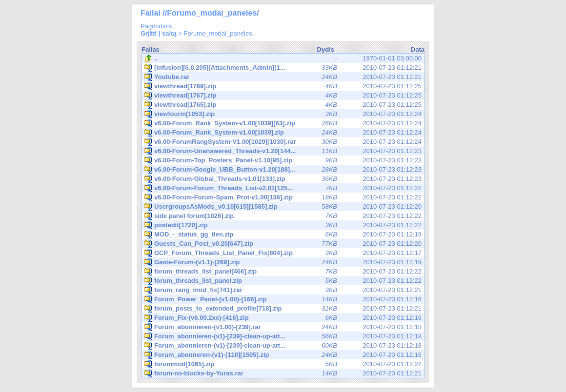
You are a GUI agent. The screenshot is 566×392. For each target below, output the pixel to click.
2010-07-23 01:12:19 (283, 235)
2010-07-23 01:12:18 (283, 327)
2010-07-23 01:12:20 (283, 207)
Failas (151, 49)
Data (418, 49)
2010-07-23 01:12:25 (283, 86)
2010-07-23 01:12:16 (283, 299)
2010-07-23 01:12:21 (283, 68)
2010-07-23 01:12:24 (283, 114)
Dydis (326, 49)
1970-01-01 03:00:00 (283, 59)
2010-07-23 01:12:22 (283, 188)
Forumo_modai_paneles (218, 33)
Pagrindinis (156, 26)
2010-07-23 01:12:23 (283, 151)
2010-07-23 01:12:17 (283, 253)
